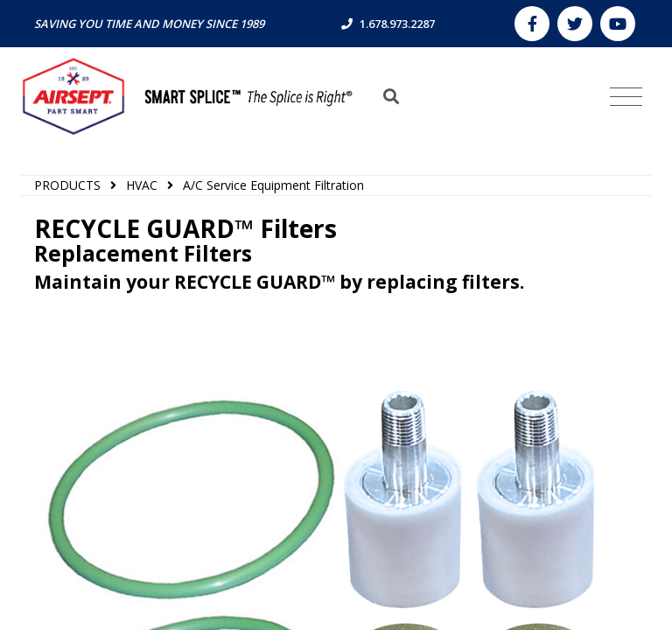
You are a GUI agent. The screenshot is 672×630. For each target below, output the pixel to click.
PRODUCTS (67, 185)
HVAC (142, 185)
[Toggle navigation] (626, 97)
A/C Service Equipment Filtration (273, 185)
